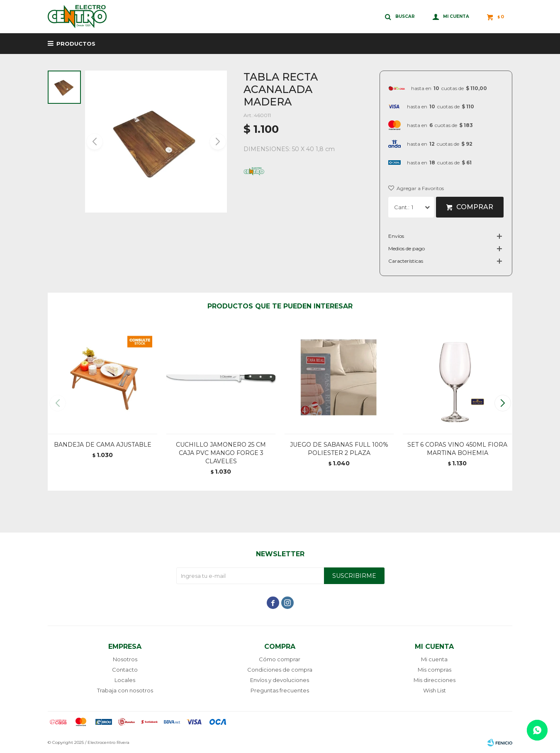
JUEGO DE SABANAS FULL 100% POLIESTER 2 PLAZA (339, 449)
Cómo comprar (280, 659)
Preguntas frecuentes (280, 690)
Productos (76, 44)
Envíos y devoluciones (280, 680)
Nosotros (125, 659)
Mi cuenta (434, 659)
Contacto (125, 670)
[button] (217, 142)
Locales (125, 680)
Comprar (475, 207)
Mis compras (435, 670)
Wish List (435, 690)
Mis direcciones (435, 680)
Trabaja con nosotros (125, 690)
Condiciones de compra (280, 670)
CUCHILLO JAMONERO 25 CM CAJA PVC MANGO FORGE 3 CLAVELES (221, 453)
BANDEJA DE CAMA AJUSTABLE (103, 445)
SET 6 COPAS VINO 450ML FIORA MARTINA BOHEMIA (457, 449)
